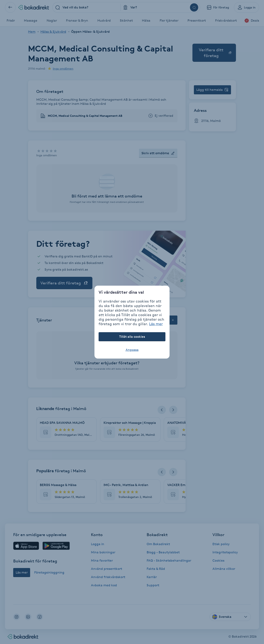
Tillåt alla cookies (132, 337)
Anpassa (132, 350)
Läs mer (156, 324)
